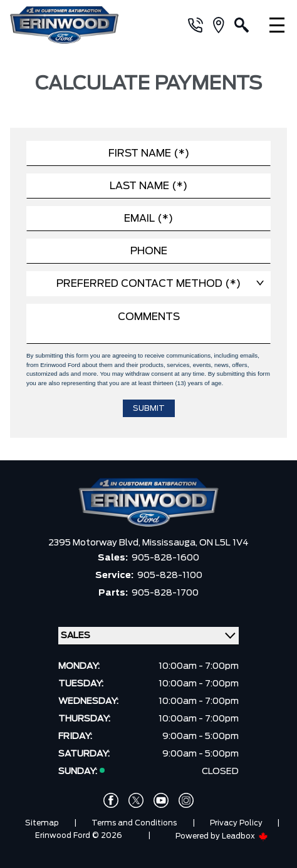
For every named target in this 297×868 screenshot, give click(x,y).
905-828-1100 (170, 576)
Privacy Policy (236, 823)
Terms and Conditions (134, 823)
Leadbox (245, 836)
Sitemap (42, 823)
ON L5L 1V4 (224, 543)
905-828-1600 (165, 558)
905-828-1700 (165, 593)
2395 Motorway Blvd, (95, 543)
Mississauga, (171, 543)
